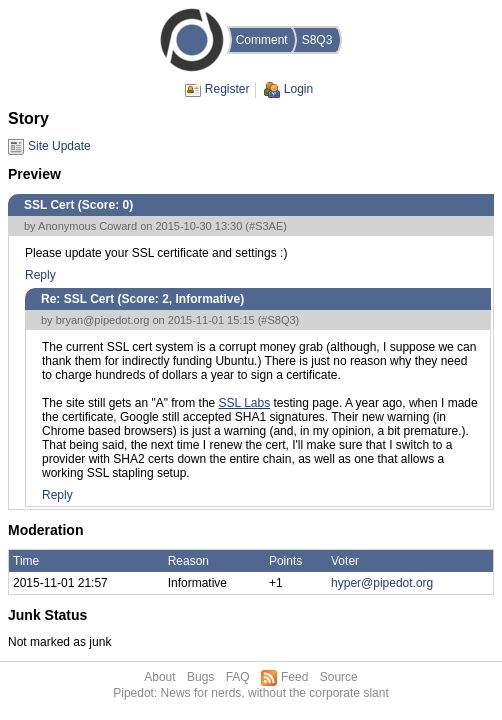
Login (298, 89)
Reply (40, 275)
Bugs (200, 677)
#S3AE (266, 226)
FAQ (238, 677)
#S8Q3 (278, 320)
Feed (294, 677)
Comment (262, 40)
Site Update (59, 146)
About (159, 677)
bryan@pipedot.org (103, 320)
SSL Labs (245, 403)
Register (227, 89)
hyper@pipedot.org (382, 583)
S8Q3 (317, 40)
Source (339, 677)
